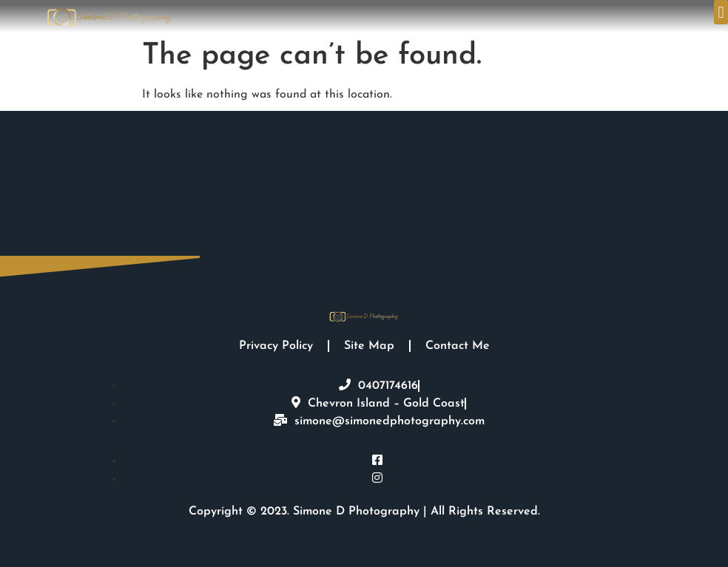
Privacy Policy (276, 346)
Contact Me (458, 346)
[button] (721, 12)
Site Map (369, 346)
